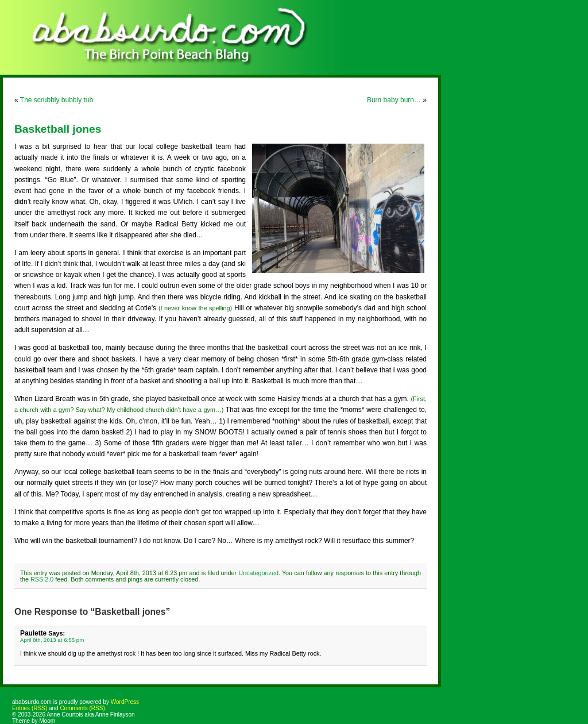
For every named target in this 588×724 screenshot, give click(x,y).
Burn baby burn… (394, 100)
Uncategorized (258, 573)
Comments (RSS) (82, 708)
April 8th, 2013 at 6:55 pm (52, 640)
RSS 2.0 (42, 579)
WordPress (125, 702)
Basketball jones (58, 129)
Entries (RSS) (30, 708)
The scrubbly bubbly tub (57, 100)
